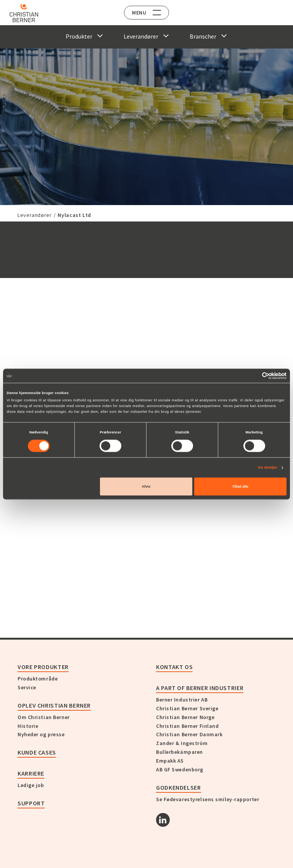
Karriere (31, 773)
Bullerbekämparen (180, 752)
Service (27, 687)
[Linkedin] (163, 820)
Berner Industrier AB (182, 700)
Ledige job (31, 785)
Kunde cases (37, 752)
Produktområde (38, 679)
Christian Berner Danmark (189, 734)
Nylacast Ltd (74, 215)
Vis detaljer (268, 468)
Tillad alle (240, 487)
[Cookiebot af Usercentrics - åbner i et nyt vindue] (253, 376)
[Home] (28, 13)
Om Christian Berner (44, 717)
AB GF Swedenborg (180, 769)
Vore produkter (43, 667)
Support (31, 803)
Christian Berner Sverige (187, 708)
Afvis (146, 487)
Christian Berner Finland (187, 726)
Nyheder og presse (41, 734)
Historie (28, 726)
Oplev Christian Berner (54, 705)
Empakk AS (170, 761)
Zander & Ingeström (182, 743)
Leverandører (35, 215)
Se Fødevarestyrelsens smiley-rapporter (208, 799)
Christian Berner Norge (185, 717)
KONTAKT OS (174, 667)
